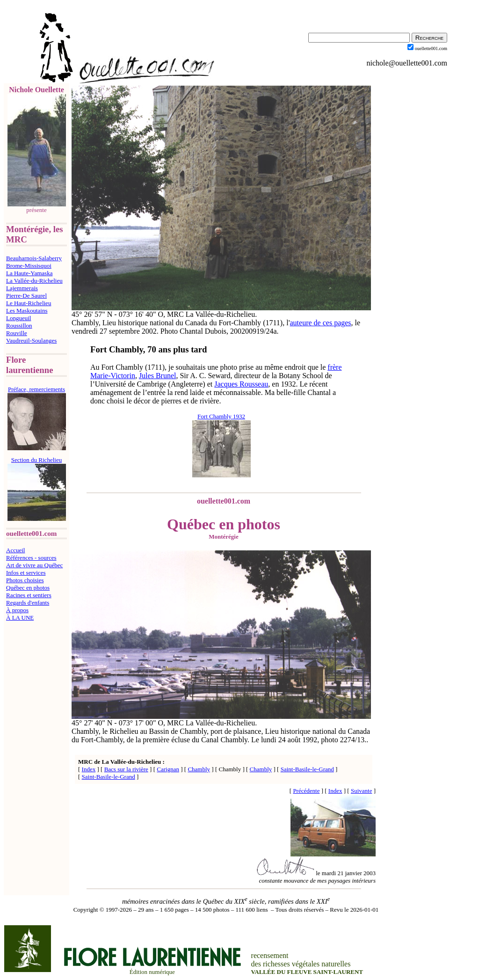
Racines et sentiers (29, 595)
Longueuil (18, 318)
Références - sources (31, 558)
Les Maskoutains (27, 311)
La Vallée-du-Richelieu (34, 281)
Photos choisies (25, 580)
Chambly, (194, 731)
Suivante (362, 791)
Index (89, 769)
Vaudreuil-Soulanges (31, 340)
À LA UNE (20, 618)
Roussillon (19, 325)
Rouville (17, 333)
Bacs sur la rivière (126, 769)
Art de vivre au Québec (34, 565)
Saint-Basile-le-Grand (307, 769)
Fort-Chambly (240, 323)
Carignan (168, 769)
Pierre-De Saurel (26, 296)
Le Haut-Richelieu (29, 303)
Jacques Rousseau (241, 384)
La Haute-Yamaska (29, 273)
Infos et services (26, 573)
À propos (17, 610)
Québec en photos (28, 588)
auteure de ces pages (321, 323)
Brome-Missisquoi (29, 266)
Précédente (306, 791)
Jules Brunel (158, 376)
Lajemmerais (22, 288)
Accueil (15, 550)
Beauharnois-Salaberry (34, 258)
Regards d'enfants (28, 603)
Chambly (199, 769)
